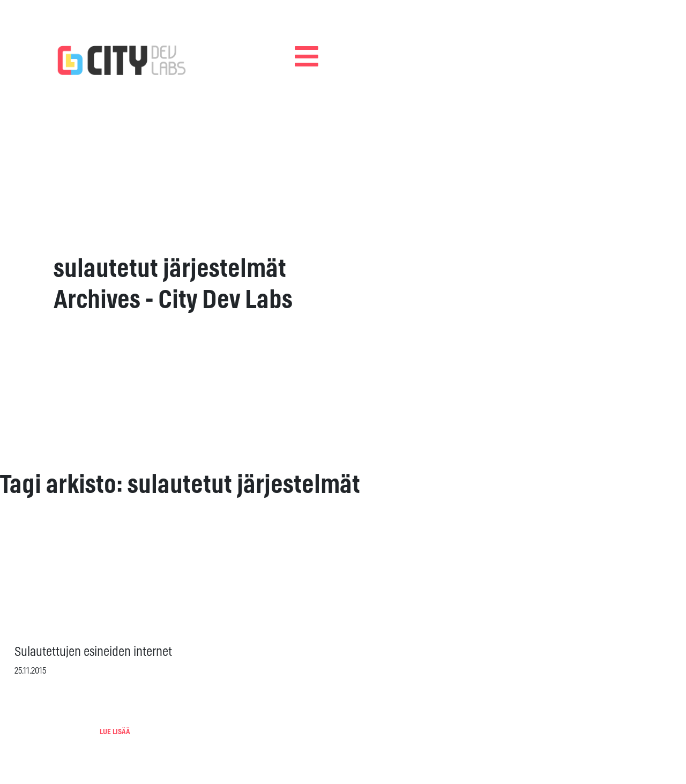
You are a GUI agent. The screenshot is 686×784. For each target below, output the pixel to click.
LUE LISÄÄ (115, 732)
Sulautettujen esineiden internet (93, 652)
